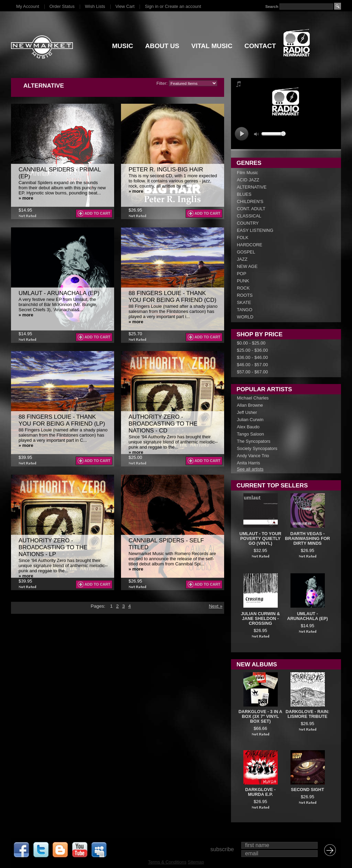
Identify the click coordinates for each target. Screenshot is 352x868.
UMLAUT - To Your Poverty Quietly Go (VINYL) (261, 539)
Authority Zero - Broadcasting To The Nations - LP (53, 547)
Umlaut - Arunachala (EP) (59, 293)
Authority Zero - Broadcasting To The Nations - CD (163, 424)
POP (241, 274)
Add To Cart (97, 213)
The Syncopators (254, 441)
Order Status (62, 6)
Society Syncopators (257, 448)
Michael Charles (253, 398)
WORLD (245, 317)
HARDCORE (250, 245)
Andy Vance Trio (253, 456)
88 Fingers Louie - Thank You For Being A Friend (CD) (172, 297)
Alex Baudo (248, 427)
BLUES (244, 194)
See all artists (250, 469)
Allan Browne (250, 405)
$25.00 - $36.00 (252, 350)
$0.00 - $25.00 (251, 343)
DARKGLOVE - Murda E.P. (260, 792)
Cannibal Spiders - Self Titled (166, 544)
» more (26, 198)
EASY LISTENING (255, 230)
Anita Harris (248, 463)
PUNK (243, 281)
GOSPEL (246, 252)
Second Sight (307, 790)
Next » (216, 606)
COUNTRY (248, 223)
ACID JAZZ (248, 180)
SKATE (244, 302)
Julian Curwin (250, 420)
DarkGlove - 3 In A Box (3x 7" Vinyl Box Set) (261, 717)
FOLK (243, 238)
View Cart (125, 6)
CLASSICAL (249, 216)
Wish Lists (95, 6)
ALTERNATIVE (252, 187)
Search (272, 7)
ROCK (243, 288)
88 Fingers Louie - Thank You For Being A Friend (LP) (62, 420)
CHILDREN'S (250, 201)
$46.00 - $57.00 (252, 365)
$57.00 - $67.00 (252, 372)
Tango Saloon (250, 434)
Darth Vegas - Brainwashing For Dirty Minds (307, 539)
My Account (28, 6)
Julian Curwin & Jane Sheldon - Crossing (261, 619)
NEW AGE (247, 266)
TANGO (245, 310)
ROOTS (245, 295)
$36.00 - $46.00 (252, 357)
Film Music (247, 173)
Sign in (151, 6)
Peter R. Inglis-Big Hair (166, 170)
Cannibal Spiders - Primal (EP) (60, 173)
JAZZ (242, 259)
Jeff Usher (247, 412)
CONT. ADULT (251, 209)
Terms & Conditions (167, 862)
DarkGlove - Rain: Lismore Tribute (307, 714)
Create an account (183, 6)
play (241, 134)
